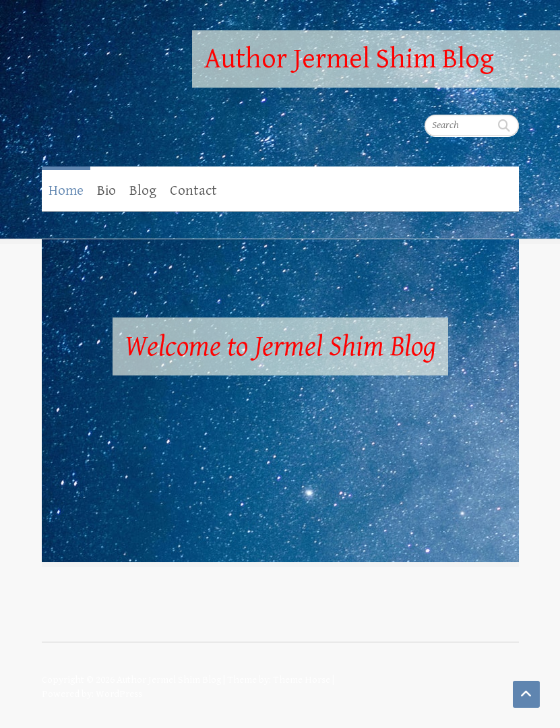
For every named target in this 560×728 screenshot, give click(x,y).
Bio (106, 191)
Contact (193, 191)
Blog (143, 191)
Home (66, 191)
